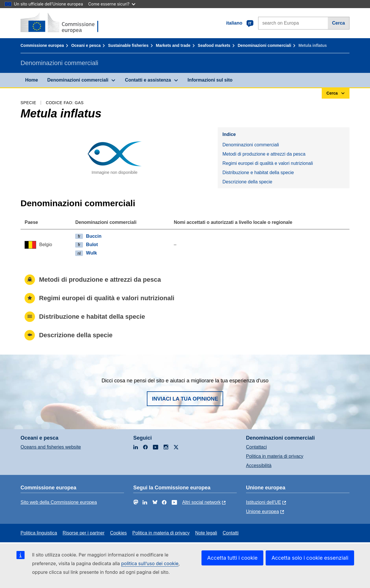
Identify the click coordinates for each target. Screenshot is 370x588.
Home (32, 80)
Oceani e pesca (86, 45)
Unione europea (262, 511)
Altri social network (201, 502)
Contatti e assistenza (148, 80)
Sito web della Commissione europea (59, 502)
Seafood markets (214, 45)
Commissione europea (42, 45)
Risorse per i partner (84, 533)
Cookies (119, 533)
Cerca (338, 23)
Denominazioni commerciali (264, 45)
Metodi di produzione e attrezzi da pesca (264, 154)
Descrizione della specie (247, 182)
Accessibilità (259, 466)
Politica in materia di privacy (275, 456)
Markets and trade (173, 45)
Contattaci (256, 447)
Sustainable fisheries (128, 45)
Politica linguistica (39, 533)
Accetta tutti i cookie (232, 558)
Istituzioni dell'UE (263, 502)
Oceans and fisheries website (51, 447)
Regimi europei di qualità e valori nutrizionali (268, 163)
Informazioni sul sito (210, 80)
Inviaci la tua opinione (185, 399)
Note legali (206, 533)
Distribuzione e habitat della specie (258, 173)
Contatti (231, 533)
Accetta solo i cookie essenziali (310, 558)
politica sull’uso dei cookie (150, 563)
